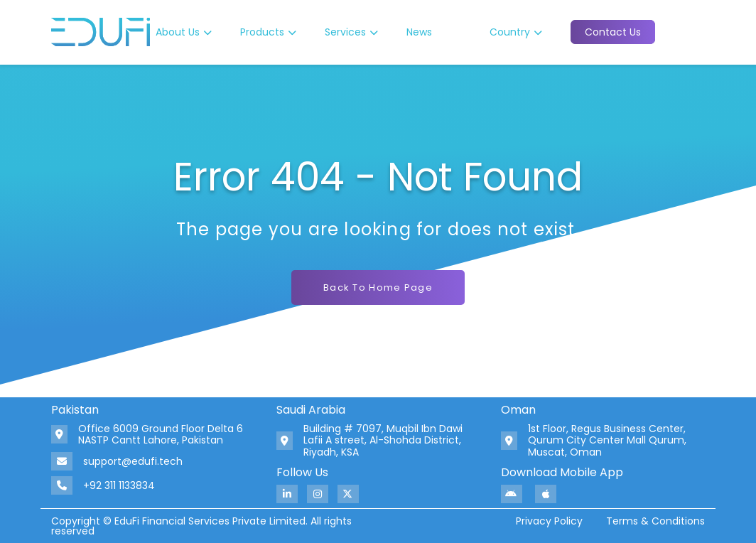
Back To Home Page (378, 287)
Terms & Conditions (655, 521)
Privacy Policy (549, 521)
